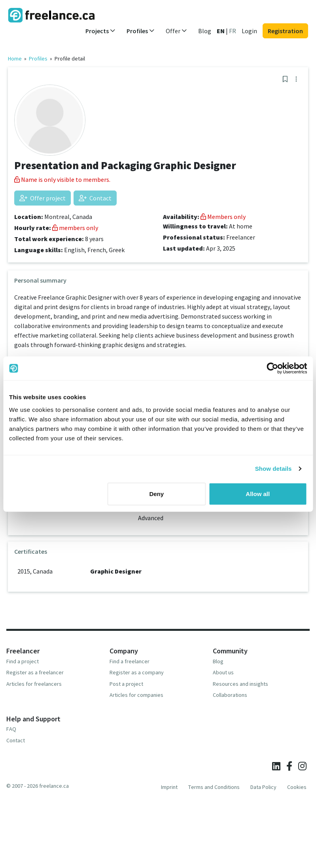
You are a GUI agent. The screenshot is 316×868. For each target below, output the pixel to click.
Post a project (126, 684)
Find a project (23, 661)
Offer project (43, 198)
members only (75, 228)
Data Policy (263, 787)
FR (233, 31)
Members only (223, 217)
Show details (273, 469)
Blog (205, 31)
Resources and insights (240, 684)
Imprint (169, 787)
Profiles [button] (141, 31)
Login (249, 31)
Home (15, 58)
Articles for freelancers (34, 684)
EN (221, 31)
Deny (156, 493)
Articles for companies (136, 695)
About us (223, 672)
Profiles (38, 58)
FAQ (11, 729)
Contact (95, 198)
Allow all (258, 493)
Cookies (297, 787)
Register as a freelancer (35, 672)
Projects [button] (100, 31)
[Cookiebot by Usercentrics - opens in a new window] (272, 368)
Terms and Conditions (214, 787)
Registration (285, 31)
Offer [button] (176, 31)
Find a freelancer (130, 661)
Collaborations (230, 695)
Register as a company (137, 672)
